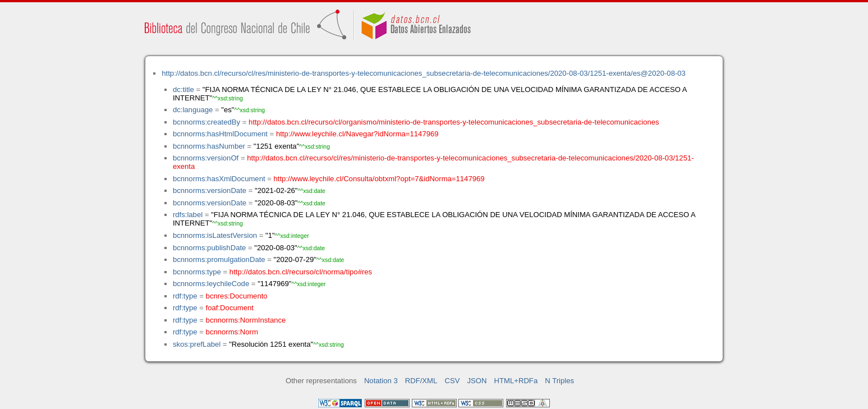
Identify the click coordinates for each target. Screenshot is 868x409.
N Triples (559, 381)
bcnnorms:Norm (232, 332)
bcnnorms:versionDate (210, 190)
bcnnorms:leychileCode (211, 284)
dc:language (193, 110)
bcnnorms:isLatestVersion (215, 235)
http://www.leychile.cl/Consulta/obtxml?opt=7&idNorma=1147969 (379, 179)
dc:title (183, 89)
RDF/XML (421, 381)
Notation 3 (381, 381)
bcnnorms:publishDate (209, 248)
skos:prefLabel (197, 344)
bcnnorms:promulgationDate (219, 259)
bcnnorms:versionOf (206, 158)
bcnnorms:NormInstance (246, 320)
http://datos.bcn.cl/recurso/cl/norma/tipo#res (301, 272)
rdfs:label (188, 215)
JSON (477, 381)
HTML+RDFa (516, 381)
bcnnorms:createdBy (206, 122)
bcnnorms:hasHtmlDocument (220, 134)
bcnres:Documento (237, 296)
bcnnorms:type (197, 272)
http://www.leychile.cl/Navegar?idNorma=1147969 (357, 134)
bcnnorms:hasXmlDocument (219, 179)
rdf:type (185, 296)
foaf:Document (230, 308)
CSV (452, 381)
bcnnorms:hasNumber (209, 146)
